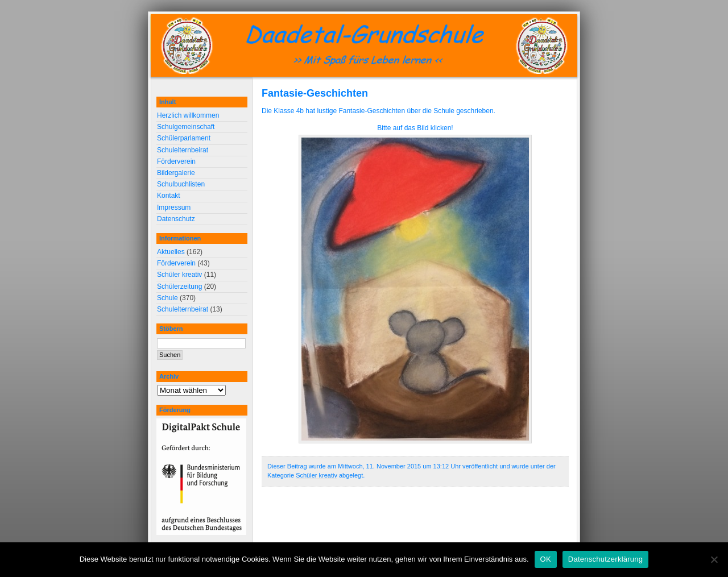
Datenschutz (176, 219)
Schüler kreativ (317, 475)
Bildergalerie (176, 173)
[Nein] (714, 559)
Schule (167, 298)
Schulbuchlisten (181, 184)
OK (546, 559)
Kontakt (169, 196)
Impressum (174, 207)
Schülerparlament (184, 138)
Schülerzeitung (179, 287)
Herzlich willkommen (188, 115)
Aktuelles (171, 252)
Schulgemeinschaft (186, 127)
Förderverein (176, 161)
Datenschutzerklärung (605, 559)
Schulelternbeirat (183, 150)
